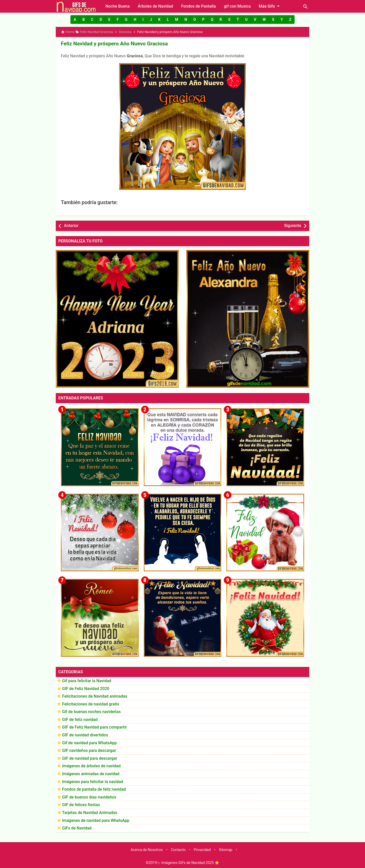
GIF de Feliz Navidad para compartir (94, 727)
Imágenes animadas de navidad (91, 774)
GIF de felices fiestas (81, 804)
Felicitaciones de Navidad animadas (95, 696)
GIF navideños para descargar (89, 750)
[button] (75, 20)
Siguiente (293, 225)
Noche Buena (117, 6)
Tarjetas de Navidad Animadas (90, 812)
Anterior (71, 225)
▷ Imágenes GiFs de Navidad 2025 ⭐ (188, 863)
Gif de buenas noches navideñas (91, 711)
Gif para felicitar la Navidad (87, 680)
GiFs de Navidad (77, 828)
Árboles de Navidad (155, 6)
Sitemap (226, 849)
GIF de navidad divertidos (85, 735)
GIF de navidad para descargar (90, 758)
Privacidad (202, 849)
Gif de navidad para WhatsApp (89, 742)
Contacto (178, 849)
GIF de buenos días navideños (89, 797)
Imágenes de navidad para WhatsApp (96, 820)
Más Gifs (270, 6)
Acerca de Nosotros (147, 849)
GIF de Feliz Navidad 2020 (86, 688)
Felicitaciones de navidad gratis (91, 704)
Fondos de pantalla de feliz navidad (94, 789)
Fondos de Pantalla (199, 6)
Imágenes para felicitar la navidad (93, 781)
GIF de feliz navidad (80, 719)
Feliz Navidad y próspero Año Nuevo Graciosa (113, 43)
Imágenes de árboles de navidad (91, 766)
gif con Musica (237, 6)
